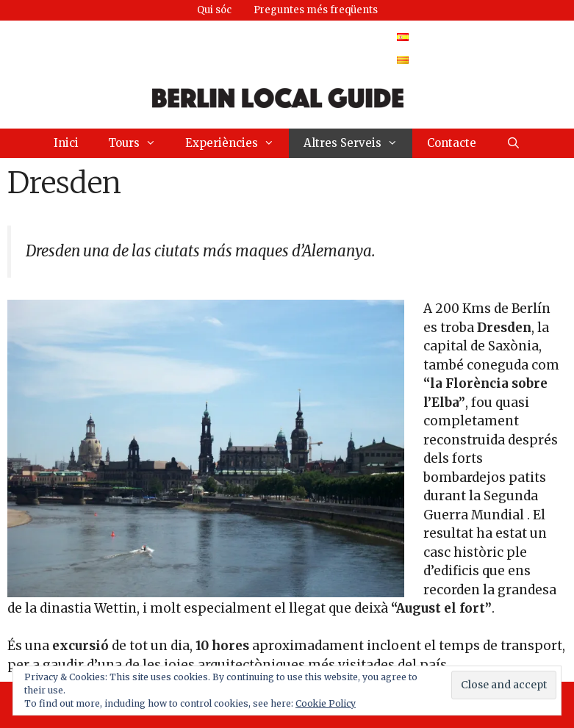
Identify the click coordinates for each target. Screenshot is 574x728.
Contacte (452, 143)
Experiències (237, 143)
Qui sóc (214, 10)
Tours (139, 143)
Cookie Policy (326, 703)
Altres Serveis (358, 143)
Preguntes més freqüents (316, 10)
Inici (66, 143)
